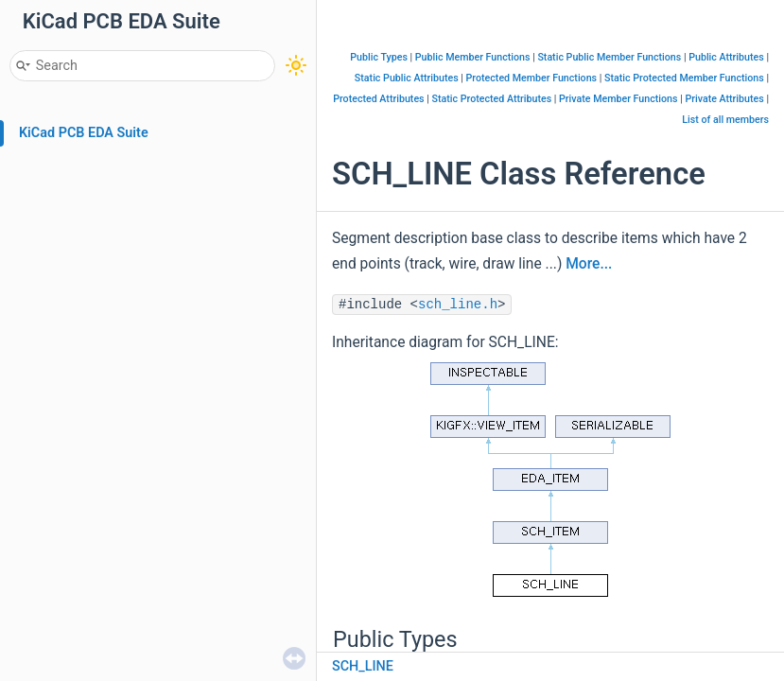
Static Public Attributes (407, 78)
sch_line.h (458, 305)
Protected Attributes (378, 99)
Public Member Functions (473, 57)
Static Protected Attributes (491, 99)
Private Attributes (724, 99)
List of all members (725, 120)
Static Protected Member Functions (684, 78)
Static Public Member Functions (609, 57)
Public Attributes (726, 57)
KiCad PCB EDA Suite (84, 133)
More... (589, 264)
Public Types (379, 57)
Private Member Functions (618, 99)
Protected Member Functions (532, 78)
